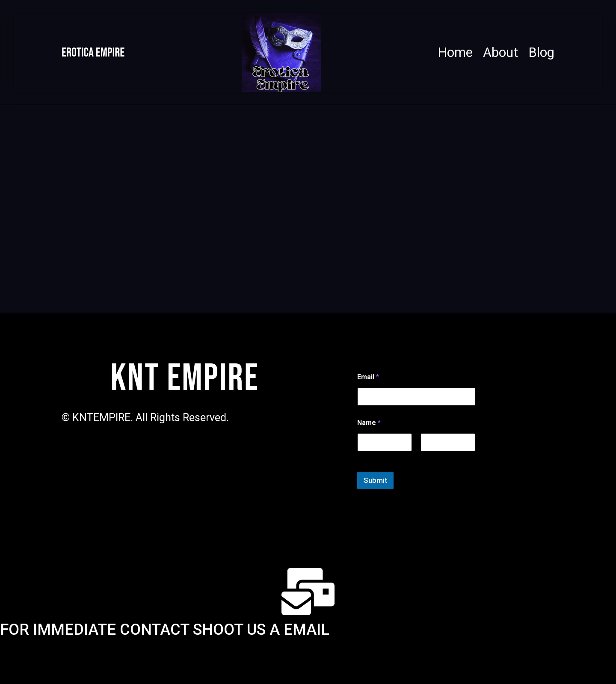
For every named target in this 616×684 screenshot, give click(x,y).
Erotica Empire (104, 52)
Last (426, 456)
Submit (375, 479)
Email (368, 376)
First (363, 456)
